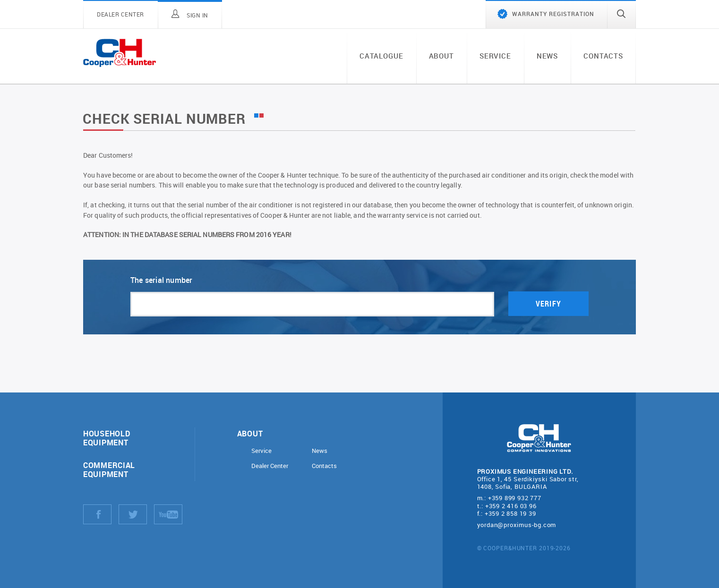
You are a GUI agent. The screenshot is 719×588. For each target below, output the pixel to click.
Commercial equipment (109, 469)
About (441, 56)
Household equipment (107, 438)
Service (495, 56)
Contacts (603, 56)
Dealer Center (270, 466)
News (547, 56)
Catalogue (381, 56)
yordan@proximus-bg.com (517, 525)
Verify (548, 304)
